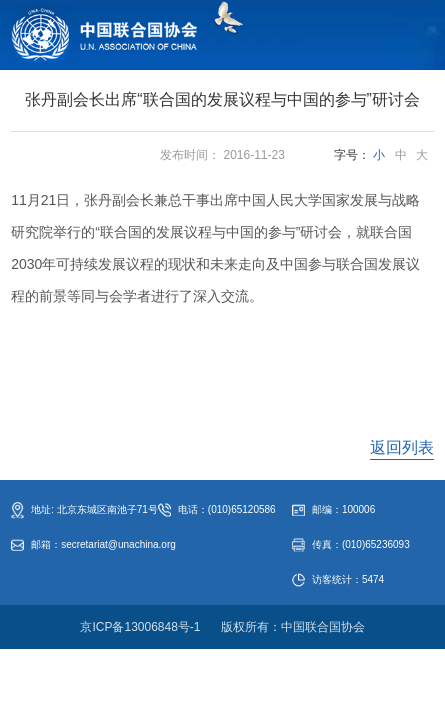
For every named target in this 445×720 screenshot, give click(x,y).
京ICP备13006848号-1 (140, 627)
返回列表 (402, 447)
